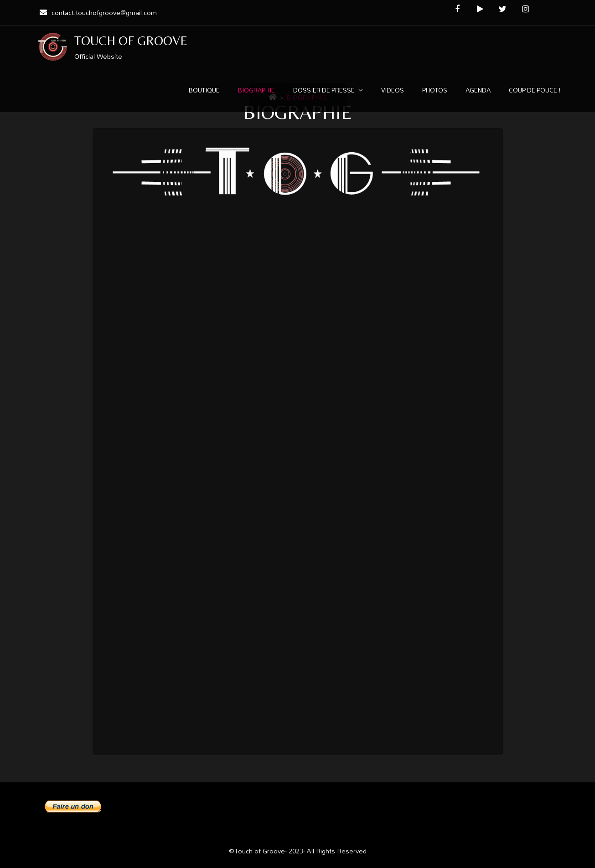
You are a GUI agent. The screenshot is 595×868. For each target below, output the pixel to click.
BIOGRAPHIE (256, 90)
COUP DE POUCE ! (535, 90)
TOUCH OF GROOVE (131, 41)
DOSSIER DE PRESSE (324, 90)
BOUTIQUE (204, 90)
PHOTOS (435, 90)
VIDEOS (393, 90)
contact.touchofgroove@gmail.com (97, 13)
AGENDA (478, 90)
